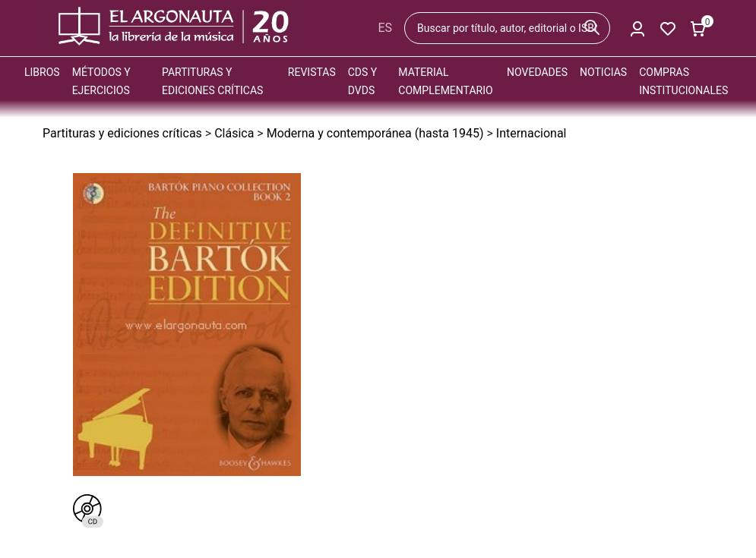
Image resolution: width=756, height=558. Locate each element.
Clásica (234, 133)
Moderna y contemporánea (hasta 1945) (375, 133)
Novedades (537, 72)
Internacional (531, 133)
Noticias (603, 72)
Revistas (312, 72)
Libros (42, 72)
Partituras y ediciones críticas (122, 133)
